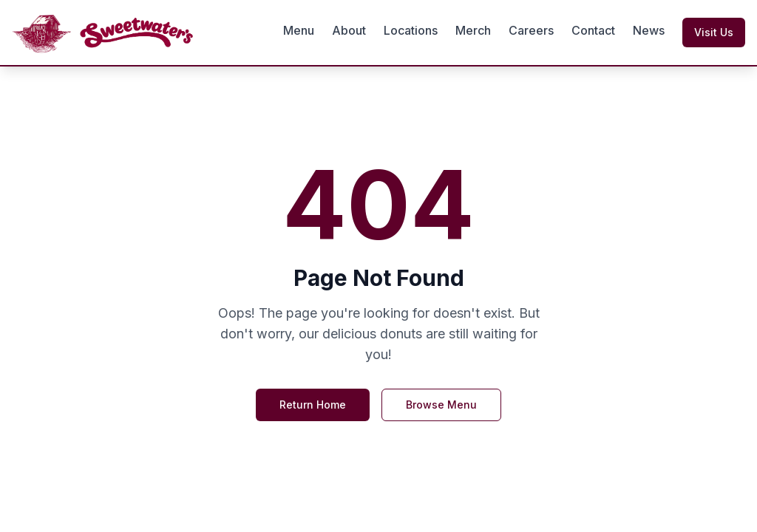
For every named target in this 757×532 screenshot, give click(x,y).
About (349, 30)
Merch (473, 30)
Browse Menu (441, 405)
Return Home (313, 405)
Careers (531, 30)
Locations (411, 30)
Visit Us (714, 32)
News (649, 30)
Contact (593, 30)
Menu (299, 30)
